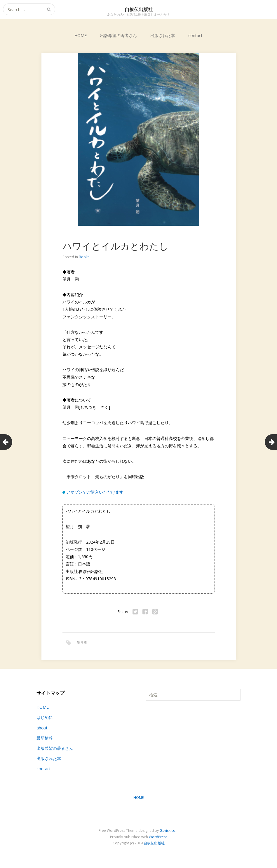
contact (195, 35)
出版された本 (163, 35)
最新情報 (45, 739)
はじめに (45, 718)
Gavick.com (169, 831)
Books (84, 257)
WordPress (158, 838)
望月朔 (82, 642)
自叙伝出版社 (154, 844)
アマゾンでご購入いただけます (95, 492)
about (42, 728)
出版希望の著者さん (119, 35)
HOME (81, 35)
